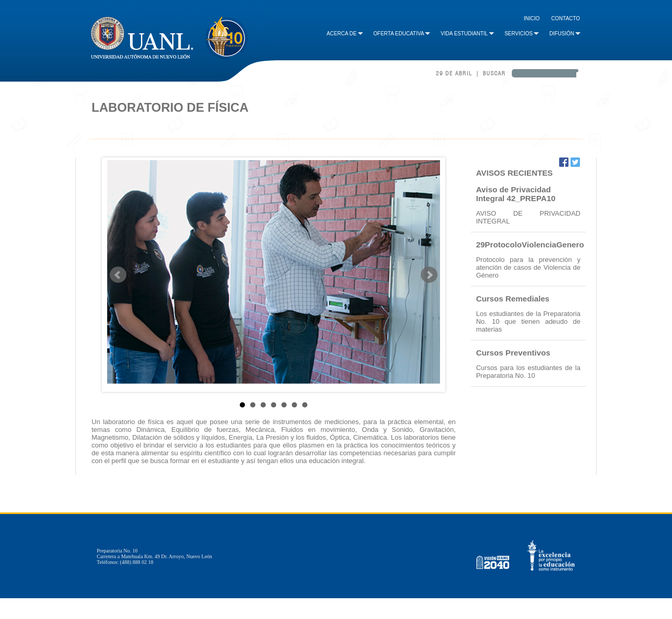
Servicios (522, 34)
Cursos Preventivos (513, 353)
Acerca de (345, 34)
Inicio (532, 18)
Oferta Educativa (402, 34)
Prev (118, 275)
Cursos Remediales (513, 299)
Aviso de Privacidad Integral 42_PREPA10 (516, 194)
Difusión (565, 34)
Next (429, 275)
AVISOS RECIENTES (514, 173)
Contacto (566, 18)
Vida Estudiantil (467, 34)
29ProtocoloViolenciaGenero (530, 245)
